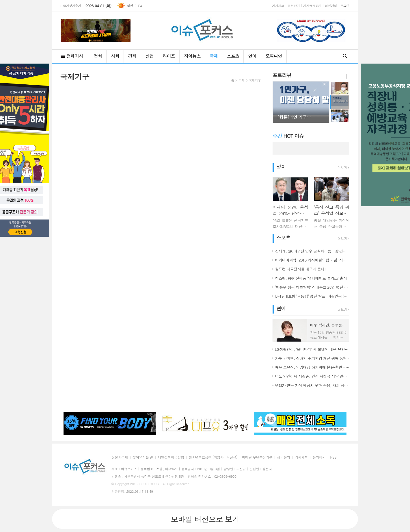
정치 (98, 56)
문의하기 (294, 6)
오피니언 (274, 56)
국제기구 (255, 80)
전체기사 (75, 56)
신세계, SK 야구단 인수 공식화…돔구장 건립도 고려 (312, 251)
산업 (150, 56)
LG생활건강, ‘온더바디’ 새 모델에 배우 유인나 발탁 (312, 349)
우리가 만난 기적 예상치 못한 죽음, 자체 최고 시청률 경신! (312, 385)
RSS (333, 457)
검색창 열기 (344, 56)
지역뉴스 (192, 56)
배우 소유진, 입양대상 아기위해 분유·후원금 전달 (312, 367)
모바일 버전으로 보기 (205, 519)
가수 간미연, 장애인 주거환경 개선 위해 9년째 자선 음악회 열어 (312, 358)
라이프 (169, 56)
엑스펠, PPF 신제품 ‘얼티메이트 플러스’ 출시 (311, 278)
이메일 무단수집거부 (257, 457)
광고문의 (283, 457)
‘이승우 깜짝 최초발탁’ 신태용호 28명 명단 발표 (312, 287)
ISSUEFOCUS (149, 484)
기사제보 (278, 6)
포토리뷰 (282, 75)
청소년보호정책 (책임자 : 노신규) (213, 457)
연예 (252, 56)
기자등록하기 (312, 6)
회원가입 (331, 6)
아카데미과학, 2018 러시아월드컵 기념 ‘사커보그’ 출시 (312, 260)
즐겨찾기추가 (72, 6)
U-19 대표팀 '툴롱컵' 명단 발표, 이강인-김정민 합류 (312, 296)
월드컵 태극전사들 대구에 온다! (300, 269)
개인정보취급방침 (171, 457)
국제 (214, 56)
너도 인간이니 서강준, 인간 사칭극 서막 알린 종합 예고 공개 (312, 376)
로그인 (345, 6)
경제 (132, 56)
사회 (115, 56)
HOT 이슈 (288, 136)
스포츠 (233, 56)
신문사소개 (120, 457)
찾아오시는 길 (143, 457)
